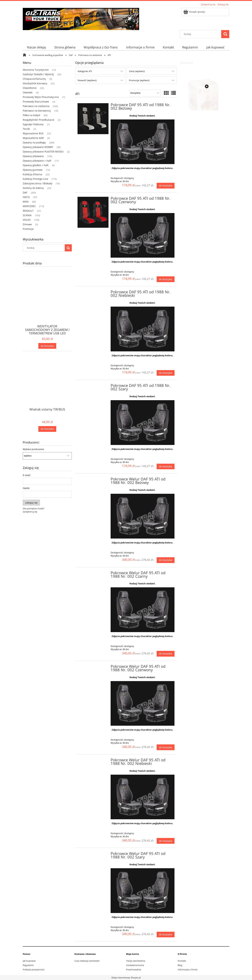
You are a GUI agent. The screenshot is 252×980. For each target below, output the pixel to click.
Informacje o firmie (188, 970)
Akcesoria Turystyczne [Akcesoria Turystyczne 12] (36, 70)
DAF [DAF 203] (25, 192)
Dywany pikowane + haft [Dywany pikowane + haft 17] (37, 161)
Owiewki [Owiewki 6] (28, 92)
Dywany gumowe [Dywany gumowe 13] (33, 170)
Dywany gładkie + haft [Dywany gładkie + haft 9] (36, 165)
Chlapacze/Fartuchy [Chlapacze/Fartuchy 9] (34, 79)
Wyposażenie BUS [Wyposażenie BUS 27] (33, 133)
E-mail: (27, 475)
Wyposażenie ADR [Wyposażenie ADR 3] (33, 138)
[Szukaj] (225, 34)
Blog (180, 965)
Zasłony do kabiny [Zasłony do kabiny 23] (33, 188)
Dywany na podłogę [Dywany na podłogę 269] (34, 142)
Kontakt (182, 961)
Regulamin (28, 965)
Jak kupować (29, 961)
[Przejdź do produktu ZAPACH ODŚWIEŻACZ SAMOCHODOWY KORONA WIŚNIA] (205, 103)
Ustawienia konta (135, 965)
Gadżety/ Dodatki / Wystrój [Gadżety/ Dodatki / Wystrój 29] (38, 74)
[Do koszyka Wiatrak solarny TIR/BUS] (47, 429)
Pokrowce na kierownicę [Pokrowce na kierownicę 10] (37, 111)
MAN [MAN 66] (26, 202)
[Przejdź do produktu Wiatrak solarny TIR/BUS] (47, 387)
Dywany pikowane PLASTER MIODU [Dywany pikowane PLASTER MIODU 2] (43, 152)
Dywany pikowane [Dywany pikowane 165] (33, 156)
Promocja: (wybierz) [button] (139, 80)
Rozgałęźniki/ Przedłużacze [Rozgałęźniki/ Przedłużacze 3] (38, 120)
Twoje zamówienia (136, 961)
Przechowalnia (134, 970)
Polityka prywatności (34, 970)
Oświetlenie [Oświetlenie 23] (30, 88)
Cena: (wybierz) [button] (137, 71)
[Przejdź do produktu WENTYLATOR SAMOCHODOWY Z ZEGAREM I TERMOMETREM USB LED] (47, 304)
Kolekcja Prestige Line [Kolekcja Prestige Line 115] (35, 179)
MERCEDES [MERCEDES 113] (29, 206)
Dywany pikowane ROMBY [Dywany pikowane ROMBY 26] (38, 147)
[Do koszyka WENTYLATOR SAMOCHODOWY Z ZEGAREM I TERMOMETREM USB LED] (47, 346)
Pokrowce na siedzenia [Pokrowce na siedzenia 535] (36, 106)
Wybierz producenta (33, 449)
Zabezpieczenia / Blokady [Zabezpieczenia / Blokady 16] (38, 183)
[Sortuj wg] (145, 93)
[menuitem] (36, 47)
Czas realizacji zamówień (87, 961)
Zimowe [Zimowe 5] (27, 224)
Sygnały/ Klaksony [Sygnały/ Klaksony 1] (33, 124)
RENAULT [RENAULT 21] (28, 211)
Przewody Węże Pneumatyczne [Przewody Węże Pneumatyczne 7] (41, 97)
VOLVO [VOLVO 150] (27, 220)
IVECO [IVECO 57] (26, 197)
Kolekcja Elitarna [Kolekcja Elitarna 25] (32, 174)
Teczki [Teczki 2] (26, 129)
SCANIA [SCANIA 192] (27, 215)
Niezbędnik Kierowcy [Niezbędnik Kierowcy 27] (35, 83)
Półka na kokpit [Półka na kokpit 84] (31, 115)
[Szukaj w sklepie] (201, 34)
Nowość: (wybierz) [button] (87, 80)
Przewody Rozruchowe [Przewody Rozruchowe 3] (36, 102)
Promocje (28, 229)
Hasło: (26, 488)
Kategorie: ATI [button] (85, 71)
